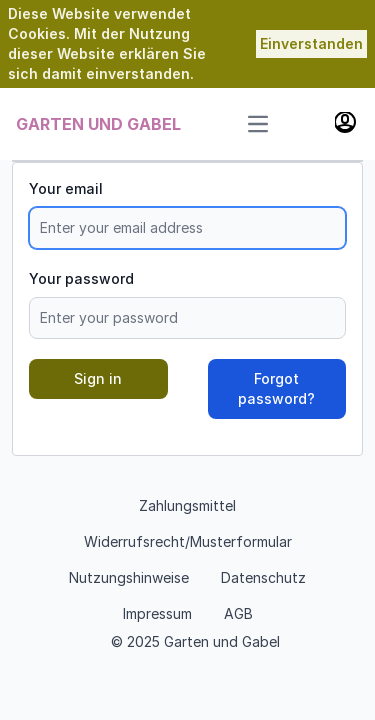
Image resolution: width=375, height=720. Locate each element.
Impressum (157, 613)
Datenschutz (263, 577)
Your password (81, 278)
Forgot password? (276, 388)
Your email (66, 188)
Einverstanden (311, 43)
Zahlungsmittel (187, 505)
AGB (238, 613)
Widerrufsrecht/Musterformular (188, 541)
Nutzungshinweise (129, 577)
